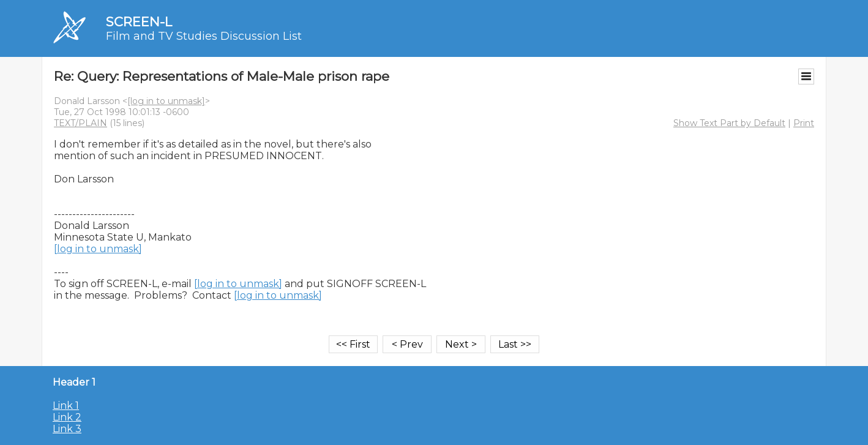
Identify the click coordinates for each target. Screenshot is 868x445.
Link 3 (67, 429)
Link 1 (66, 406)
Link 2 (67, 417)
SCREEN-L (139, 22)
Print (804, 123)
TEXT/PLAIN (80, 123)
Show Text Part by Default (729, 123)
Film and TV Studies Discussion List (204, 36)
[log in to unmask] (166, 101)
